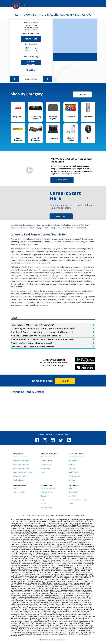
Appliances (88, 117)
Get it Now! (72, 488)
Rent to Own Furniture (21, 457)
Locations (40, 434)
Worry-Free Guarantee (48, 488)
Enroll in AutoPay (47, 461)
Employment (73, 461)
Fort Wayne (58, 434)
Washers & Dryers (53, 118)
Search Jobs (61, 216)
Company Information (76, 457)
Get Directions (31, 44)
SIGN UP (65, 381)
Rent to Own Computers (21, 465)
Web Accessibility (38, 515)
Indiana (49, 434)
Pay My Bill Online (47, 508)
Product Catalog (19, 480)
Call (36, 49)
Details (27, 49)
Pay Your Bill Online (47, 457)
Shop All (82, 94)
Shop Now (31, 70)
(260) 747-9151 (32, 30)
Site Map (44, 504)
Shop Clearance (18, 139)
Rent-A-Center (31, 23)
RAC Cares (72, 468)
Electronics (71, 117)
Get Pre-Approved (31, 63)
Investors (72, 465)
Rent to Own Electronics (21, 468)
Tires (88, 138)
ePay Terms (50, 515)
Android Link (85, 360)
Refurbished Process (20, 476)
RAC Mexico (72, 496)
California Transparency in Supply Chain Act (71, 515)
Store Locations (74, 472)
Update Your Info (47, 465)
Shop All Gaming (71, 139)
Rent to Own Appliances (21, 461)
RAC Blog (72, 480)
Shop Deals (18, 117)
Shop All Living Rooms (35, 118)
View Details (31, 39)
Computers (53, 138)
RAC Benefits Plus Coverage (78, 500)
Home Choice (73, 492)
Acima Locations (74, 476)
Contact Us (45, 496)
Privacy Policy (25, 515)
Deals (15, 488)
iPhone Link (85, 368)
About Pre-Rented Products (23, 472)
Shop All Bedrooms (35, 139)
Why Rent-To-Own (47, 492)
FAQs (43, 472)
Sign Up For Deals (19, 492)
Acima (71, 504)
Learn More (62, 180)
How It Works (45, 468)
